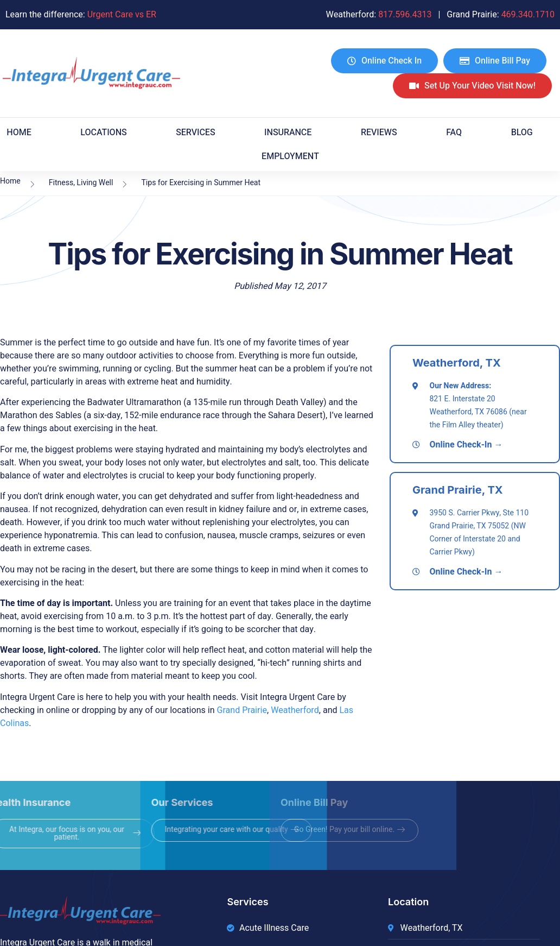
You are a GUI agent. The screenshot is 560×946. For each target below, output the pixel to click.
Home (19, 133)
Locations (103, 133)
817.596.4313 (405, 15)
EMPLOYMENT (290, 156)
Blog (522, 133)
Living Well (95, 183)
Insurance (288, 133)
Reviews (379, 133)
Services (195, 133)
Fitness (61, 183)
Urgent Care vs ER (122, 15)
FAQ (454, 133)
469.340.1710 (528, 15)
